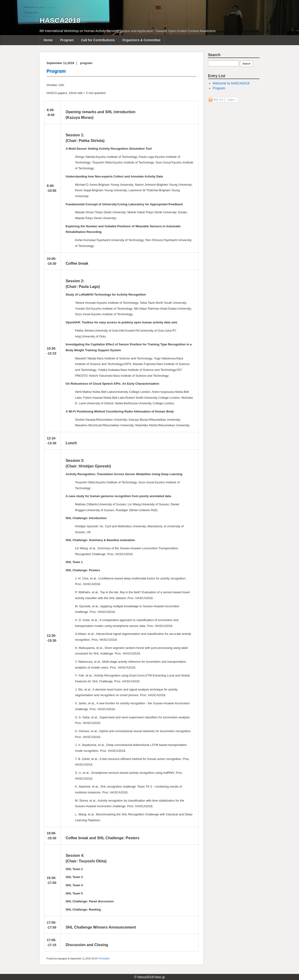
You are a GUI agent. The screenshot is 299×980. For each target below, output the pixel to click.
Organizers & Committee (141, 40)
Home (48, 40)
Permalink (104, 959)
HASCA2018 (60, 20)
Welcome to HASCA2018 (231, 83)
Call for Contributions (98, 40)
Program (67, 40)
